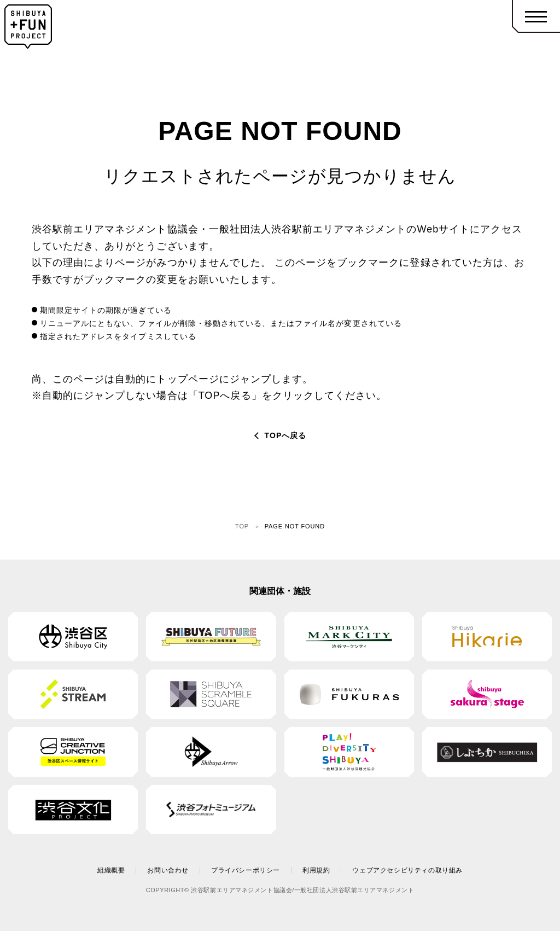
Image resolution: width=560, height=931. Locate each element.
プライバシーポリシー (246, 870)
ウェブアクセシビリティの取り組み (407, 870)
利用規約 (316, 870)
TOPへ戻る (286, 435)
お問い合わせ (168, 870)
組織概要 (111, 870)
